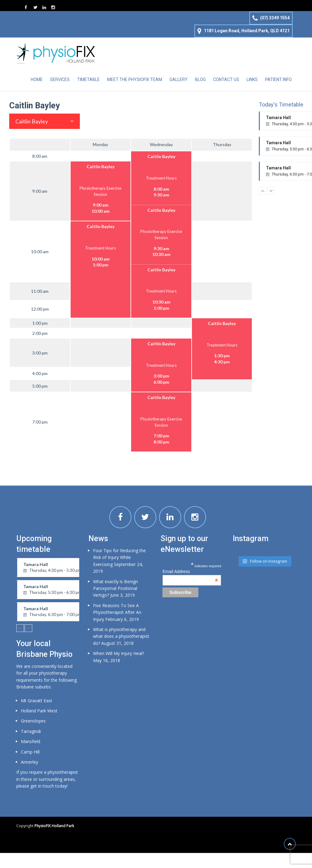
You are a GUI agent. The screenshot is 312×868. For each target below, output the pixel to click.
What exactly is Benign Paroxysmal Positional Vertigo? (115, 588)
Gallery (179, 79)
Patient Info (278, 79)
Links (252, 79)
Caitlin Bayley (32, 121)
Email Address (190, 572)
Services (60, 79)
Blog (200, 79)
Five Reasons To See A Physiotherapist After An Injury (117, 612)
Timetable (88, 79)
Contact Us (226, 79)
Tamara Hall (58, 569)
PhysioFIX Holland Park (54, 826)
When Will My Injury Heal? (119, 653)
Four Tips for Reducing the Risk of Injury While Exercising (119, 557)
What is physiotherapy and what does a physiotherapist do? (121, 636)
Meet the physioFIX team (135, 79)
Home (37, 79)
